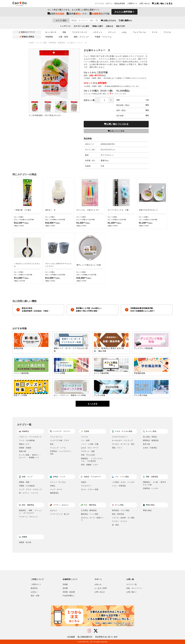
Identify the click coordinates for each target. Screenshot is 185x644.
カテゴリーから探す (82, 27)
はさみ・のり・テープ (90, 448)
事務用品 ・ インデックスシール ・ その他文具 (92, 460)
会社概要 (71, 637)
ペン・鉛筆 (85, 440)
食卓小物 (146, 444)
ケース (155, 32)
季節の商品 (147, 510)
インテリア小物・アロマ (60, 440)
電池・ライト (117, 448)
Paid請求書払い (69, 596)
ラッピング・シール (58, 448)
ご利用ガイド (132, 4)
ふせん (124, 32)
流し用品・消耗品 (150, 437)
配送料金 (34, 588)
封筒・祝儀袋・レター (90, 465)
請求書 (65, 588)
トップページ (65, 27)
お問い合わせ (145, 4)
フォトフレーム (139, 32)
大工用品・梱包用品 (89, 510)
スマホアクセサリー (120, 437)
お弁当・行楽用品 (150, 448)
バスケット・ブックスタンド (30, 437)
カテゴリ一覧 (132, 584)
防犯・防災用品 (118, 514)
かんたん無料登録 (123, 13)
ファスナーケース (79, 32)
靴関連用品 (54, 493)
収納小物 (23, 451)
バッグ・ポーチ (56, 489)
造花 (52, 444)
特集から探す (98, 27)
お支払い (34, 592)
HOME (32, 43)
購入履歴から (141, 21)
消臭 (64, 32)
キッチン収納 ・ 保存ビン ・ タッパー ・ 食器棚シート (30, 456)
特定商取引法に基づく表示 (106, 637)
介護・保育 (63, 37)
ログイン (109, 4)
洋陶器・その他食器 (27, 486)
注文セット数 (99, 100)
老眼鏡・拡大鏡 (25, 542)
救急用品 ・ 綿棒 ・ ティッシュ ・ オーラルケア (31, 512)
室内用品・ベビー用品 (121, 510)
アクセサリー (86, 486)
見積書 (65, 584)
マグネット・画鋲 (88, 451)
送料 (56, 15)
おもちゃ (54, 510)
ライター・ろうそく (120, 521)
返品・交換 (35, 596)
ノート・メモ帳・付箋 (90, 444)
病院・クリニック (81, 37)
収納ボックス (24, 444)
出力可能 (100, 15)
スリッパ (112, 32)
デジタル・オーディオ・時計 (123, 444)
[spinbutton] (104, 100)
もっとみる (93, 404)
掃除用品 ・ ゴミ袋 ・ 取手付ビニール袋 (154, 483)
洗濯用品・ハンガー (151, 488)
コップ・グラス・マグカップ (30, 489)
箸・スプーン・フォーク (29, 493)
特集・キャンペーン (134, 588)
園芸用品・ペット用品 (90, 514)
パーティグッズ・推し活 (60, 514)
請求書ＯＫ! (77, 15)
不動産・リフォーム (103, 37)
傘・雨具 (115, 525)
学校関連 (49, 37)
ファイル (167, 32)
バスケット (98, 32)
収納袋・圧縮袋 (25, 448)
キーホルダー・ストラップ (122, 440)
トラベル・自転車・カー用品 (123, 518)
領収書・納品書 (69, 592)
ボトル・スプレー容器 (90, 489)
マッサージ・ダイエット (29, 517)
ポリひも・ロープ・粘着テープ (92, 519)
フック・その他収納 (27, 440)
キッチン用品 (42, 43)
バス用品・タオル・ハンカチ (123, 482)
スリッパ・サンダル (58, 482)
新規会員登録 (120, 4)
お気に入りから (124, 21)
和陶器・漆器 (24, 482)
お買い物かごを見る (162, 4)
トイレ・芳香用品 (119, 486)
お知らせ (110, 27)
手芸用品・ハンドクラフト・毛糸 (61, 453)
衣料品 (53, 486)
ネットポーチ (51, 32)
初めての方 (121, 27)
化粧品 (84, 482)
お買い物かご (132, 592)
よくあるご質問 (101, 588)
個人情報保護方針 (85, 637)
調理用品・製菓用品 (57, 43)
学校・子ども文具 (88, 455)
